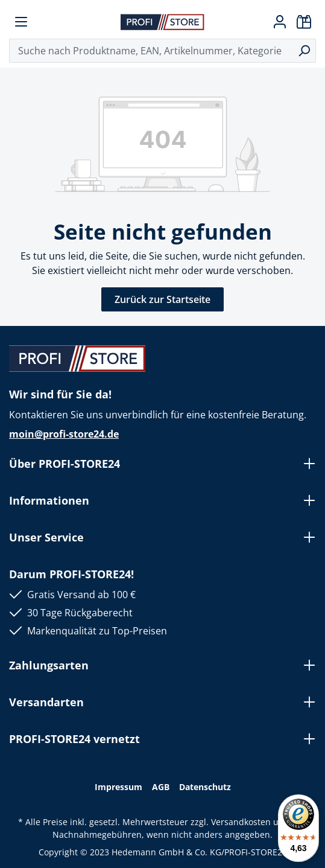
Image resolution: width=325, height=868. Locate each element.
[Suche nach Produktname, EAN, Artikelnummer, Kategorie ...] (151, 51)
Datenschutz (205, 787)
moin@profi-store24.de (64, 434)
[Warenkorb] (304, 22)
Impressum (118, 787)
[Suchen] (304, 51)
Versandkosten (241, 822)
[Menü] (21, 22)
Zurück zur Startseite (162, 299)
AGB (161, 787)
